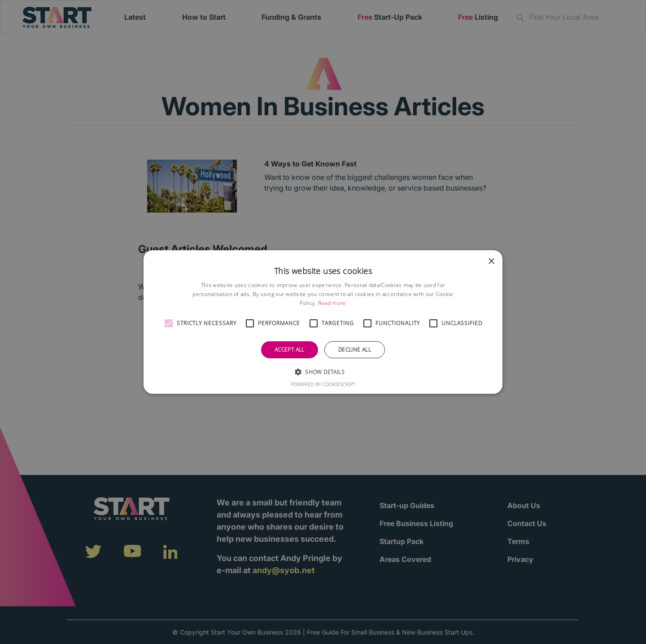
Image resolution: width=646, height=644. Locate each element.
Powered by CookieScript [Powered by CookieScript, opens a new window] (323, 384)
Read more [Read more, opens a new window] (332, 303)
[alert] (323, 322)
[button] (169, 323)
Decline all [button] (355, 350)
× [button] (491, 262)
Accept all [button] (290, 350)
